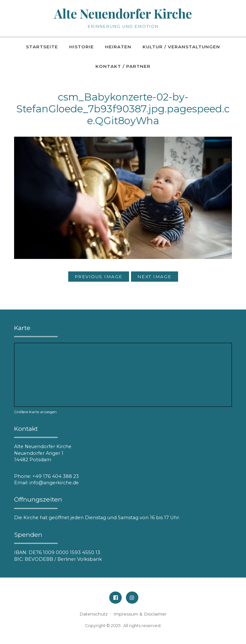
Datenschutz (94, 614)
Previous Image (99, 277)
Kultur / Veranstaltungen (181, 47)
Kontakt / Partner (123, 66)
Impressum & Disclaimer (140, 614)
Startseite (42, 47)
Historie (82, 47)
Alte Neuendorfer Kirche (123, 13)
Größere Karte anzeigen (35, 412)
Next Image (155, 277)
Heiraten (118, 47)
